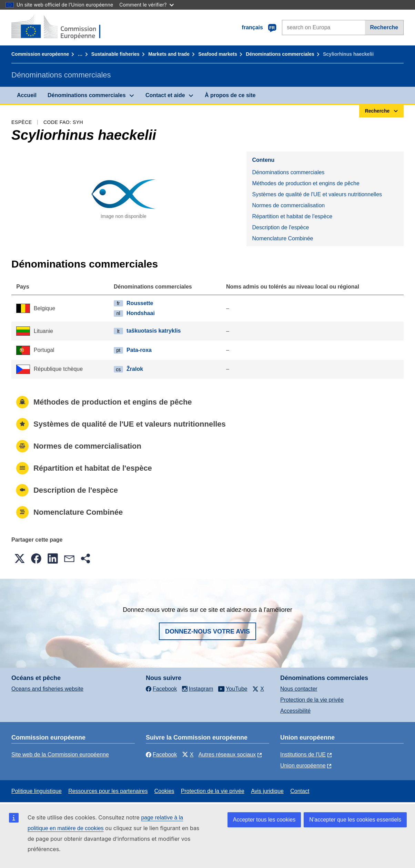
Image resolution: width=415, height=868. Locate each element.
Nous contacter (299, 689)
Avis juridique (267, 791)
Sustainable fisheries (115, 54)
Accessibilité (295, 711)
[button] (20, 558)
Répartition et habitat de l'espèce (292, 216)
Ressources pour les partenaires (108, 791)
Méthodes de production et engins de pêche (306, 183)
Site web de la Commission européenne (60, 755)
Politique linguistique (37, 791)
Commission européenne (40, 54)
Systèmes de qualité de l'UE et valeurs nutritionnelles (317, 194)
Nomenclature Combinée (282, 238)
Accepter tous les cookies (264, 820)
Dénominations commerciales (280, 54)
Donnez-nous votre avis (207, 631)
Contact (300, 791)
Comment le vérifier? (146, 5)
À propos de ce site (230, 95)
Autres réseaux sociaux (227, 755)
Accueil (27, 95)
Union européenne (303, 766)
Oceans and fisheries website (47, 689)
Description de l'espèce (280, 227)
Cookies (164, 791)
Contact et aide (165, 95)
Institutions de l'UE (303, 755)
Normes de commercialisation (288, 205)
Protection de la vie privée (312, 700)
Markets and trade (169, 54)
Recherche (384, 27)
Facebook (161, 755)
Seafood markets (218, 54)
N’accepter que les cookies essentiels (355, 820)
